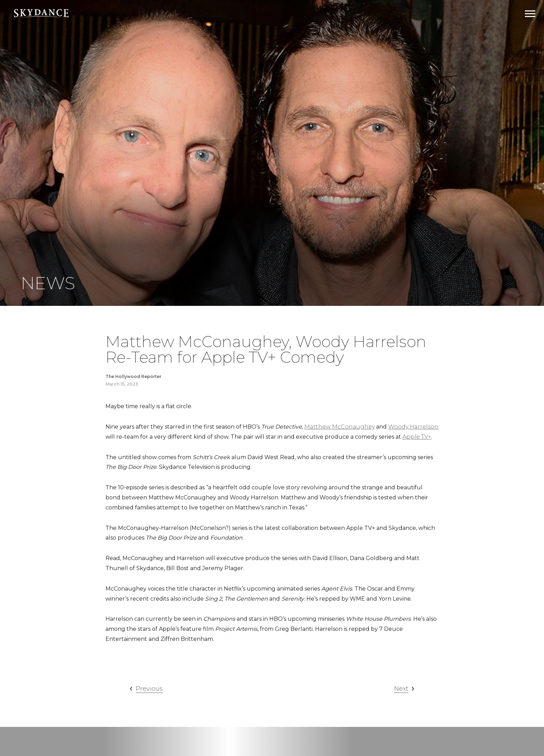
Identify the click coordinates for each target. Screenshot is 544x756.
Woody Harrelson (413, 427)
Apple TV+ (417, 437)
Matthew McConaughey (339, 427)
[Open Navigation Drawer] (530, 14)
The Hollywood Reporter (133, 376)
